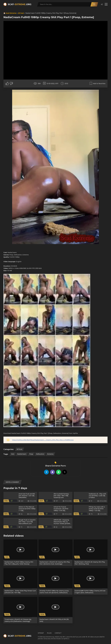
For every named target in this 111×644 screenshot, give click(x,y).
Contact (58, 633)
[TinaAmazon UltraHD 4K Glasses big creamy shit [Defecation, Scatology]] (20, 610)
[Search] (94, 4)
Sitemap (41, 633)
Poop (31, 454)
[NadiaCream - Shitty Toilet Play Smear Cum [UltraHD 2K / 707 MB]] (20, 581)
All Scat (21, 13)
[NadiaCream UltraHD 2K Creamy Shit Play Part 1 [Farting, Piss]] (91, 553)
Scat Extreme (11, 13)
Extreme (50, 454)
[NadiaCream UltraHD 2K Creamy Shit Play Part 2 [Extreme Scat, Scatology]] (55, 553)
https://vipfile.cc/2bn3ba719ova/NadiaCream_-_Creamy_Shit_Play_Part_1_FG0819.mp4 (43, 440)
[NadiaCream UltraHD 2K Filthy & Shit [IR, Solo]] (55, 610)
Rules (49, 633)
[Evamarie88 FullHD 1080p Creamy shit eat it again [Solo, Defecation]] (91, 581)
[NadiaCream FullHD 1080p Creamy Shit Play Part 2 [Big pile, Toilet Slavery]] (20, 553)
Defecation (40, 454)
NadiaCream (22, 454)
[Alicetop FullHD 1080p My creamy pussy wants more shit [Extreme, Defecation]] (55, 581)
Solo (13, 454)
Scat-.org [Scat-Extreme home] (20, 4)
